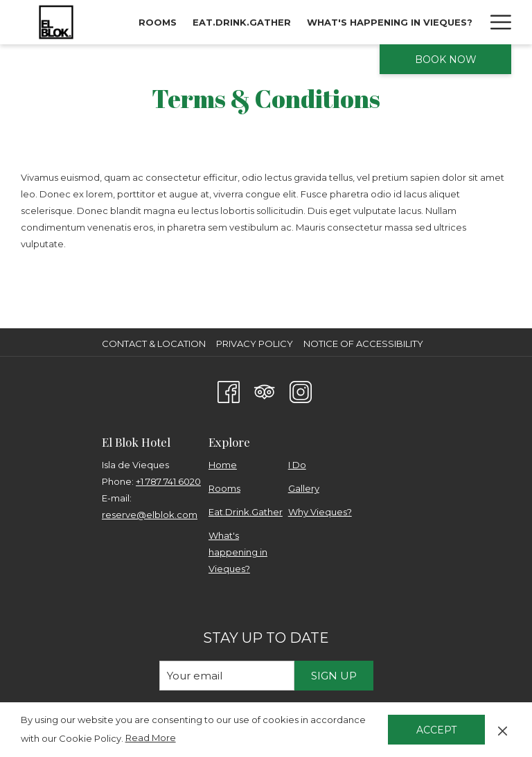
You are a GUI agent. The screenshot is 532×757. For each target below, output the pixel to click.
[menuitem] (158, 22)
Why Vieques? (320, 512)
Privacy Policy (255, 344)
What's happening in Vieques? (238, 552)
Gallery (304, 488)
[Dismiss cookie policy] (503, 729)
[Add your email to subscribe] (227, 676)
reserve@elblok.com (150, 515)
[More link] (496, 22)
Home (223, 465)
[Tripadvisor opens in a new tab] (265, 391)
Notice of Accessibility (363, 344)
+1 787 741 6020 (168, 481)
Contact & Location (154, 344)
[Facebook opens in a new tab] (229, 391)
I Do (297, 465)
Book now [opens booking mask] (446, 60)
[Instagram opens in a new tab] (301, 391)
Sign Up (334, 676)
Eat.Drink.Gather (246, 512)
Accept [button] (436, 730)
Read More (152, 738)
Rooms (224, 488)
